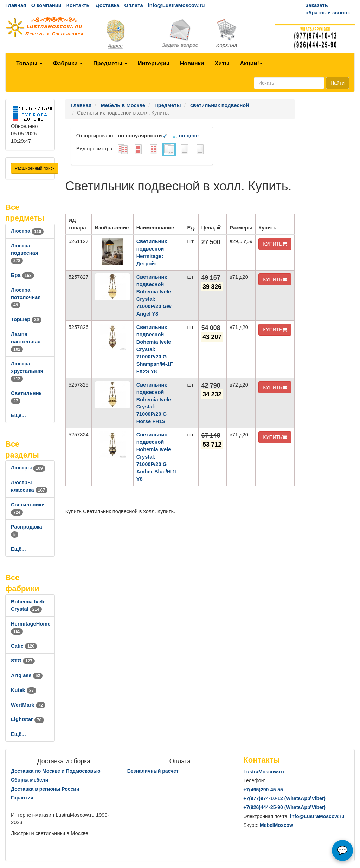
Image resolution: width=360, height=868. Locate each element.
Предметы (110, 63)
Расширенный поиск (35, 168)
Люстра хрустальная (27, 371)
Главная (16, 5)
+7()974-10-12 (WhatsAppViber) (284, 798)
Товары (29, 63)
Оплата (133, 5)
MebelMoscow (277, 825)
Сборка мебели (30, 780)
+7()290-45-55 (263, 790)
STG (23, 661)
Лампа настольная (26, 342)
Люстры (28, 468)
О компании (46, 5)
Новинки (192, 63)
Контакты (79, 5)
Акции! (251, 63)
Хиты (222, 63)
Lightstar (27, 719)
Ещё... (18, 415)
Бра (22, 275)
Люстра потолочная (26, 297)
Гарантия (22, 798)
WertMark (28, 705)
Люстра (27, 231)
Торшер (26, 319)
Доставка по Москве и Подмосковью (56, 771)
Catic (24, 646)
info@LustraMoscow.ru (176, 5)
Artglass (27, 675)
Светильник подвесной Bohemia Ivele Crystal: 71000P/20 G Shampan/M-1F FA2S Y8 (155, 349)
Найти (337, 83)
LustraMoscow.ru (263, 772)
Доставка (107, 5)
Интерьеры (154, 63)
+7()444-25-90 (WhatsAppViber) (284, 807)
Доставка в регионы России (45, 789)
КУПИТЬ (275, 244)
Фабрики (68, 63)
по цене (185, 136)
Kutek (24, 690)
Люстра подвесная (24, 253)
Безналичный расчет (153, 771)
